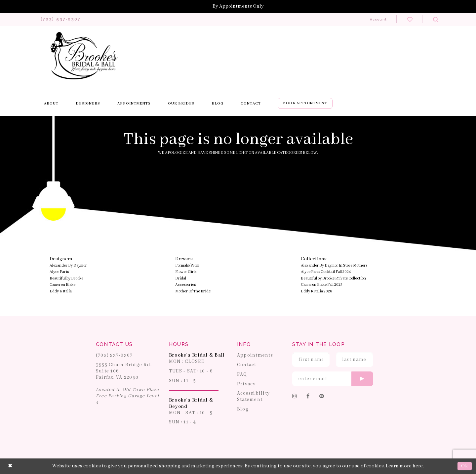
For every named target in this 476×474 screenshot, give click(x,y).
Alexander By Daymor (68, 266)
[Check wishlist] (410, 19)
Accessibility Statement (253, 397)
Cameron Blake (62, 285)
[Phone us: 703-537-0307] (61, 19)
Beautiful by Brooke (66, 279)
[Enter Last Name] (355, 360)
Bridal (181, 279)
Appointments (255, 356)
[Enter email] (333, 379)
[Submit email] (362, 379)
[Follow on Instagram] (295, 397)
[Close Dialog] (10, 466)
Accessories (185, 285)
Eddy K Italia (61, 292)
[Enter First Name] (311, 360)
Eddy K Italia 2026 (317, 292)
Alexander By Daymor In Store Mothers (334, 266)
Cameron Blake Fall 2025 (321, 285)
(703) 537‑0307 (114, 356)
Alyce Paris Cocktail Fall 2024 (326, 272)
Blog (243, 409)
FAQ (242, 375)
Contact (247, 365)
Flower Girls (186, 272)
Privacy (246, 384)
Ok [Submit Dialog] (465, 466)
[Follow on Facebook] (308, 397)
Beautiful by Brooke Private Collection (333, 279)
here (418, 466)
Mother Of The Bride (193, 292)
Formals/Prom (187, 266)
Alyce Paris (59, 272)
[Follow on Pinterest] (322, 397)
